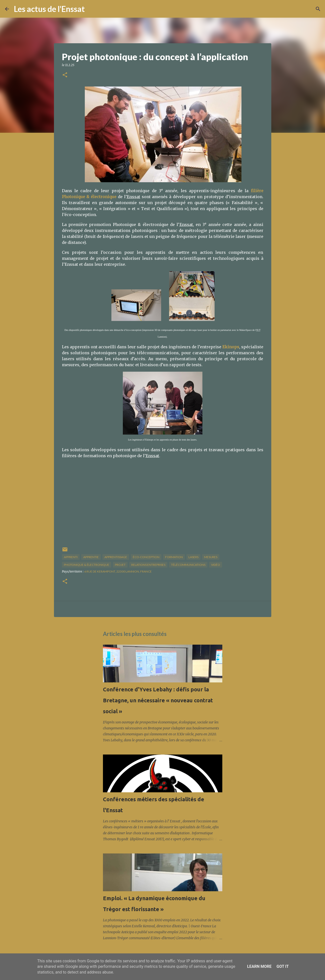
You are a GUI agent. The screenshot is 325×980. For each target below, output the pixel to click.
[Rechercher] (92, 9)
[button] (65, 75)
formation (174, 557)
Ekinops (231, 347)
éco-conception (146, 557)
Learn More (259, 966)
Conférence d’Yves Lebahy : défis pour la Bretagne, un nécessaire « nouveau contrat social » (158, 700)
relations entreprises (148, 565)
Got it (283, 966)
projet (120, 565)
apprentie (91, 557)
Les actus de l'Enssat (49, 9)
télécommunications (188, 565)
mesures (211, 557)
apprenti (71, 557)
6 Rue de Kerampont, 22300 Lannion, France (118, 571)
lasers (193, 557)
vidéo (216, 565)
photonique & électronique (87, 565)
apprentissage (116, 557)
